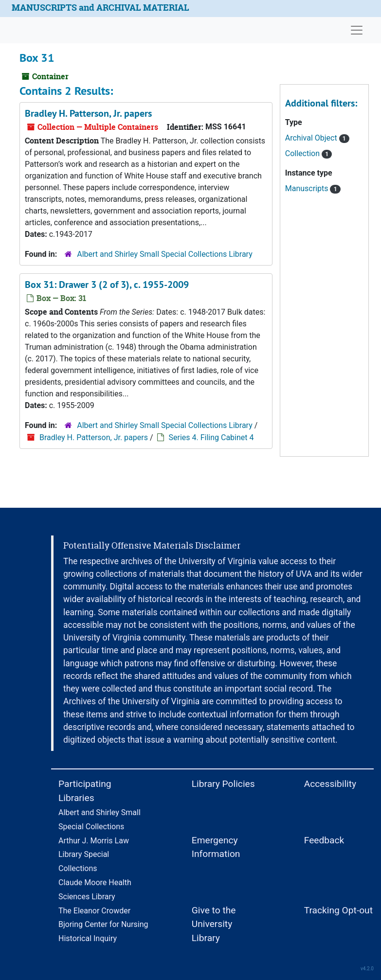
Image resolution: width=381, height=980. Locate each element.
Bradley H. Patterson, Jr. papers (88, 113)
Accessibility (330, 784)
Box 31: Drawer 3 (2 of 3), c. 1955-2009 (107, 285)
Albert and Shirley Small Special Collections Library (165, 254)
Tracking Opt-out (338, 910)
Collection (309, 153)
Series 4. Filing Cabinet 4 (211, 437)
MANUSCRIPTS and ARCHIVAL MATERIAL (100, 8)
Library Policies (223, 784)
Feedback (324, 840)
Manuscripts (313, 188)
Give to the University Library (214, 924)
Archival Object (317, 138)
